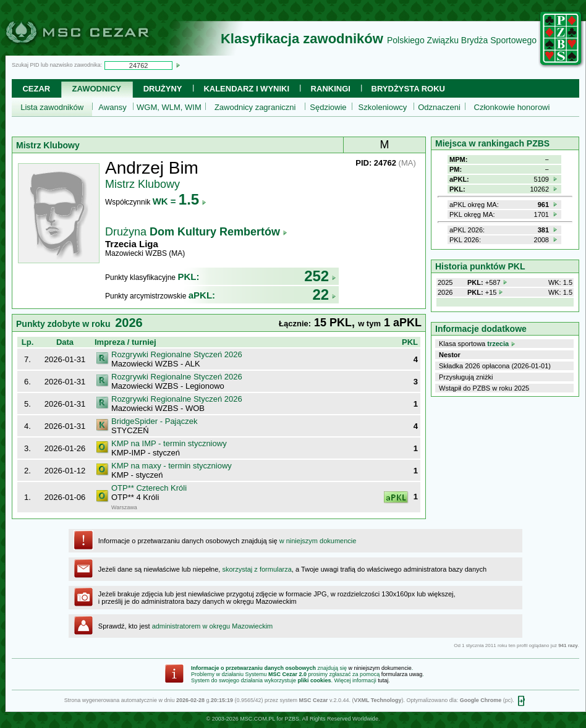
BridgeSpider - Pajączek (154, 421)
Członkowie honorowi (512, 107)
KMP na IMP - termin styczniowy (169, 443)
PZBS (292, 719)
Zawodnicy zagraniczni (255, 107)
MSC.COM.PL (257, 719)
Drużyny (163, 89)
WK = (180, 201)
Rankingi (331, 89)
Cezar (36, 89)
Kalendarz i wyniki (246, 89)
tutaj (383, 680)
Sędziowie (328, 107)
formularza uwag (402, 674)
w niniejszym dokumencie (318, 541)
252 (320, 276)
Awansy (112, 107)
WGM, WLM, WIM (169, 107)
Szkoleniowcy (383, 107)
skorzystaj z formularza (257, 569)
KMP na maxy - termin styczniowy (172, 466)
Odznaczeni (439, 107)
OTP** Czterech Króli (149, 488)
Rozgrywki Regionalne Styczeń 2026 (177, 354)
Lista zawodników (52, 107)
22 (324, 294)
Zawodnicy (97, 89)
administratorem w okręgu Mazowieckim (213, 626)
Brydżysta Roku (408, 89)
